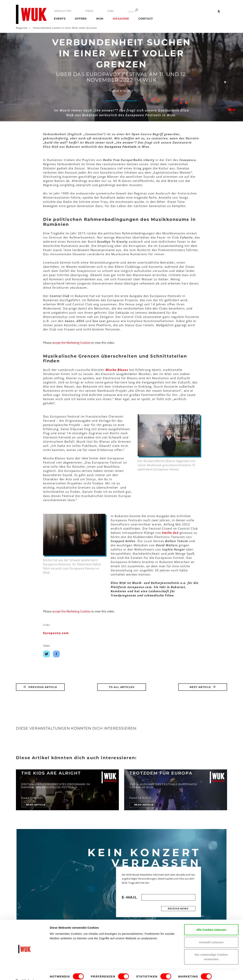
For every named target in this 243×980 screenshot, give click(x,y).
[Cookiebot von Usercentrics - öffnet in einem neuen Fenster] (25, 973)
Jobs (110, 11)
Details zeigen (59, 972)
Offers (81, 19)
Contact (146, 19)
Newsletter (63, 11)
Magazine (121, 19)
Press (89, 11)
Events (60, 19)
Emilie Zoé (170, 533)
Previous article (40, 687)
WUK (100, 19)
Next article (203, 687)
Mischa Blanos (117, 370)
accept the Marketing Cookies (71, 343)
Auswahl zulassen (211, 932)
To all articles (122, 687)
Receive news (178, 909)
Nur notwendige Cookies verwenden (211, 947)
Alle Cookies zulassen (211, 920)
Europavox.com (56, 633)
